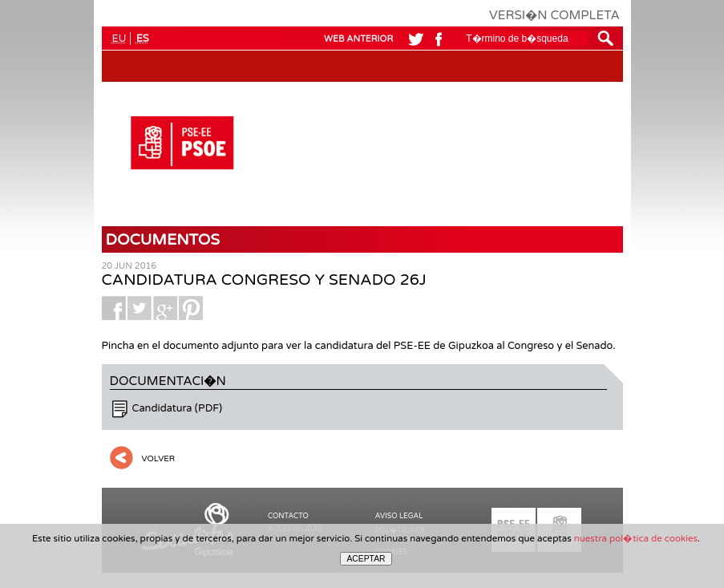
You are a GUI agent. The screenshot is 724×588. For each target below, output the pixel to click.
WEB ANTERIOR (358, 39)
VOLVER (159, 459)
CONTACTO (288, 516)
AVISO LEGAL (399, 516)
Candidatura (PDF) (178, 408)
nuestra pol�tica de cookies (636, 538)
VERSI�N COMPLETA (554, 15)
